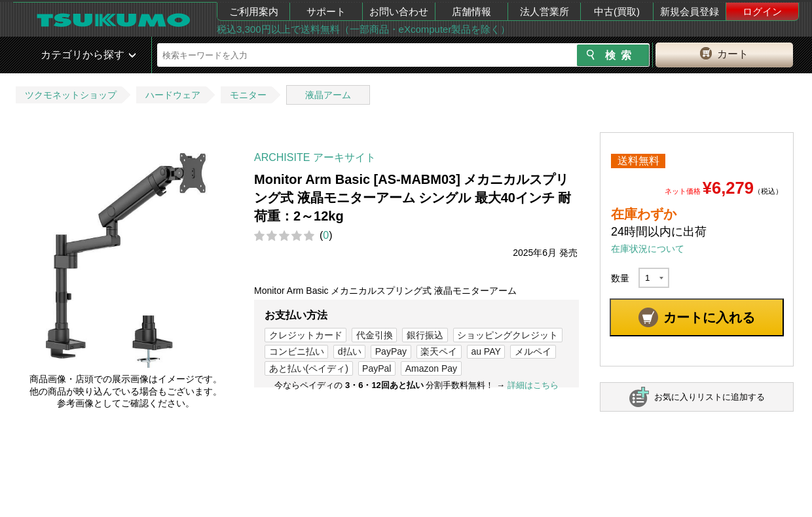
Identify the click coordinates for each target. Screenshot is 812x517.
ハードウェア (173, 95)
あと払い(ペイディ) (309, 368)
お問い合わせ (399, 11)
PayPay (391, 351)
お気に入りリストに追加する (710, 397)
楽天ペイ (439, 351)
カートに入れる (709, 317)
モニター (248, 95)
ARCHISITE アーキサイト (315, 157)
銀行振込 (425, 335)
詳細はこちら (533, 385)
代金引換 (375, 335)
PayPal (377, 368)
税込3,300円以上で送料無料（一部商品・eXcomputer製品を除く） (363, 29)
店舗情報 (471, 11)
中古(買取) (617, 11)
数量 (620, 278)
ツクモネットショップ (71, 95)
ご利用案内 (254, 11)
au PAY (486, 351)
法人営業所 (544, 11)
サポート (326, 11)
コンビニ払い (297, 351)
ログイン (762, 11)
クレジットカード (306, 335)
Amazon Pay (431, 368)
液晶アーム (328, 95)
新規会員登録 (690, 11)
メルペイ (533, 351)
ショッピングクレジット (507, 335)
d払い (350, 351)
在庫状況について (648, 249)
